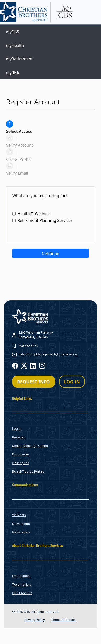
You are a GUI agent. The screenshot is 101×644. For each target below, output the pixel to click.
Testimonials (22, 584)
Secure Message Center (30, 446)
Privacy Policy (35, 620)
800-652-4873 (28, 346)
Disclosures (21, 454)
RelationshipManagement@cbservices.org (48, 354)
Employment (21, 576)
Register (18, 437)
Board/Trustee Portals (28, 471)
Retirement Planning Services (42, 221)
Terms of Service (64, 620)
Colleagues (21, 463)
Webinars (19, 515)
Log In (17, 429)
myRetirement (19, 59)
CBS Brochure (22, 593)
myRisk (12, 73)
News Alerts (21, 524)
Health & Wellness (32, 214)
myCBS (12, 32)
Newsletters (21, 532)
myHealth (15, 45)
